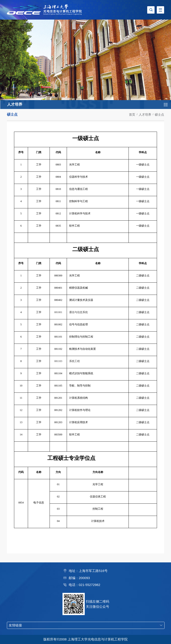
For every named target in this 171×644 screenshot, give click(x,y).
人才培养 (145, 115)
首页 (132, 115)
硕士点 (159, 115)
